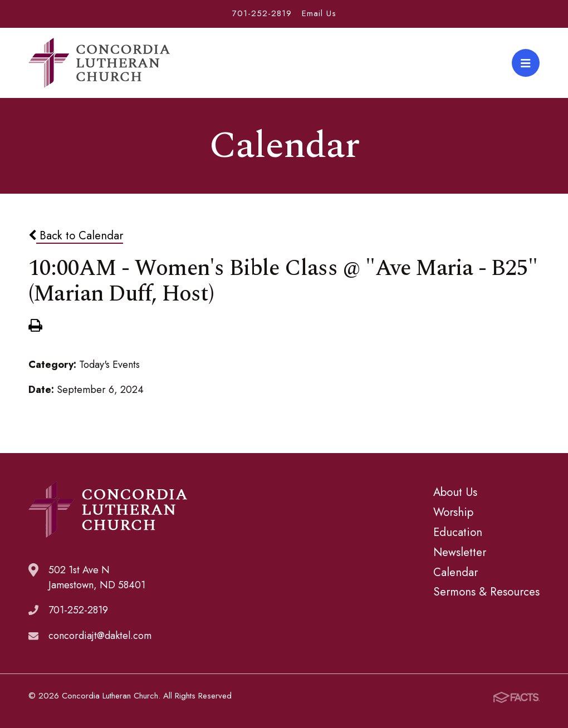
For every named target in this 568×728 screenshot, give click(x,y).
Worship (453, 512)
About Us (455, 492)
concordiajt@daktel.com (100, 636)
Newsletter (460, 552)
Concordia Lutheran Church (99, 63)
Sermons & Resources (486, 592)
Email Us (319, 13)
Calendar (456, 572)
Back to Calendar (76, 235)
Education (458, 532)
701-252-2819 (262, 13)
